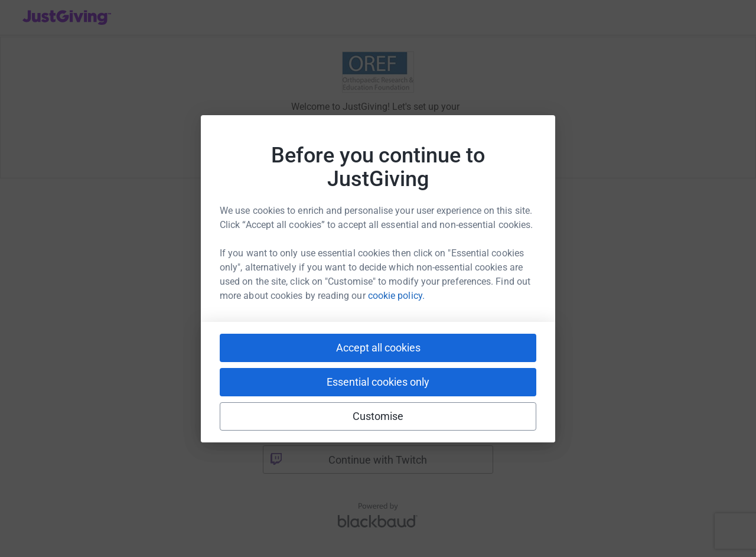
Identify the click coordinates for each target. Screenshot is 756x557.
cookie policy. (396, 296)
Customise (378, 416)
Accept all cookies (378, 348)
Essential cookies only (378, 382)
